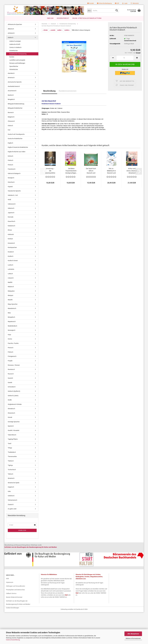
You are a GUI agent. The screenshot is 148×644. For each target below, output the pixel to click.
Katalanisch (11, 226)
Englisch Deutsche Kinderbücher (18, 147)
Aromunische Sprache (15, 82)
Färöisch (10, 160)
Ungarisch (11, 487)
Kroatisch (11, 252)
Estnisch (10, 156)
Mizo (9, 313)
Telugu (10, 448)
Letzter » (67, 30)
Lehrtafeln (11, 269)
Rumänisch (11, 369)
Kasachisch (11, 221)
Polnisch (10, 352)
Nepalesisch (12, 322)
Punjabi (10, 361)
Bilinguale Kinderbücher (15, 108)
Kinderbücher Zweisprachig (18, 54)
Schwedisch (12, 387)
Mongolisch (11, 317)
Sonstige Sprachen (14, 422)
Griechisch (11, 182)
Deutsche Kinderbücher (15, 139)
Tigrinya (10, 465)
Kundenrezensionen (68, 91)
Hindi (9, 200)
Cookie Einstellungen (12, 608)
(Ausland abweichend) (130, 41)
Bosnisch (11, 112)
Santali (10, 382)
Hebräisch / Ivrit (13, 195)
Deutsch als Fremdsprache (16, 134)
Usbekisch (11, 496)
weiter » (60, 30)
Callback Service (11, 593)
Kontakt (91, 3)
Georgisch (11, 178)
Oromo (10, 339)
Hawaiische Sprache (14, 191)
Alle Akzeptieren (133, 634)
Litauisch (11, 278)
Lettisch (10, 274)
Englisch (10, 143)
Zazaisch (11, 504)
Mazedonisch (12, 308)
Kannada (11, 217)
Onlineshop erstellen (67, 609)
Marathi (10, 300)
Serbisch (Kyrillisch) (14, 391)
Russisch (11, 374)
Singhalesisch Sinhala (15, 404)
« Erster (45, 30)
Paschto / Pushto (13, 343)
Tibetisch (11, 461)
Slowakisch (11, 409)
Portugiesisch (12, 356)
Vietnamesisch (12, 500)
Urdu (9, 491)
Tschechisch (12, 470)
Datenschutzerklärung (13, 640)
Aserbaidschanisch (14, 86)
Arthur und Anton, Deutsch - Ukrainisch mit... (132, 171)
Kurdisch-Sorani (13, 261)
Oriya (9, 335)
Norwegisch (12, 330)
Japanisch (11, 213)
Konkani (10, 239)
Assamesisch (12, 91)
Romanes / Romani (14, 365)
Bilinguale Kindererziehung (16, 104)
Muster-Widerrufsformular (14, 597)
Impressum (10, 582)
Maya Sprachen (13, 304)
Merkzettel (135, 3)
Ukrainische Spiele (14, 483)
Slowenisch (11, 413)
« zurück (53, 30)
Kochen (12, 57)
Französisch (12, 169)
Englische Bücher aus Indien (17, 152)
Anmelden (22, 530)
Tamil (9, 443)
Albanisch (11, 29)
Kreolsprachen (12, 247)
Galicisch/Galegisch (14, 173)
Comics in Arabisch (15, 47)
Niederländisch (12, 326)
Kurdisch (11, 256)
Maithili (10, 282)
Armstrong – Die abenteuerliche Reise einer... (50, 171)
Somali (10, 417)
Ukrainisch (11, 478)
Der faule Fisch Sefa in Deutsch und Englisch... (91, 171)
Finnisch (10, 165)
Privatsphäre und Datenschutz (15, 590)
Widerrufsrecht (63, 18)
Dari (9, 130)
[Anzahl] (125, 58)
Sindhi (10, 400)
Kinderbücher (14, 51)
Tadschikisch (12, 435)
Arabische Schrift (15, 44)
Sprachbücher (14, 66)
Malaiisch (11, 287)
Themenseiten (12, 456)
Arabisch (11, 37)
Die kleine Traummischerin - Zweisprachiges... (71, 171)
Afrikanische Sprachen (15, 24)
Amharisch (11, 33)
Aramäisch (11, 73)
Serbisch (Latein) (13, 396)
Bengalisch (11, 99)
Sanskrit (10, 378)
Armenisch (11, 78)
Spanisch (11, 426)
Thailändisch (12, 452)
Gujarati (10, 187)
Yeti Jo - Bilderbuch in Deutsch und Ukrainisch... (111, 171)
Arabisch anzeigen (15, 41)
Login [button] (125, 3)
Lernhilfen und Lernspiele (17, 60)
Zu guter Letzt (12, 509)
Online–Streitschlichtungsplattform (87, 18)
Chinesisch (11, 121)
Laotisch (10, 265)
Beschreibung (49, 91)
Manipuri (10, 295)
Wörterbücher (14, 69)
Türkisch (10, 474)
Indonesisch (12, 204)
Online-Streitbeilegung (104, 3)
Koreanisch (11, 243)
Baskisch (11, 95)
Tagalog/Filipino (13, 439)
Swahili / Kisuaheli (13, 430)
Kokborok (11, 234)
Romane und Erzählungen (17, 63)
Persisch (11, 348)
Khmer (10, 230)
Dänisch (10, 126)
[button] (117, 3)
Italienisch (11, 208)
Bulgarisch (11, 117)
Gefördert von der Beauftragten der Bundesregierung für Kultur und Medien (18, 603)
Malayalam (11, 291)
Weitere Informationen (133, 638)
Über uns (50, 18)
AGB (7, 579)
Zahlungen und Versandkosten (16, 586)
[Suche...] (89, 10)
